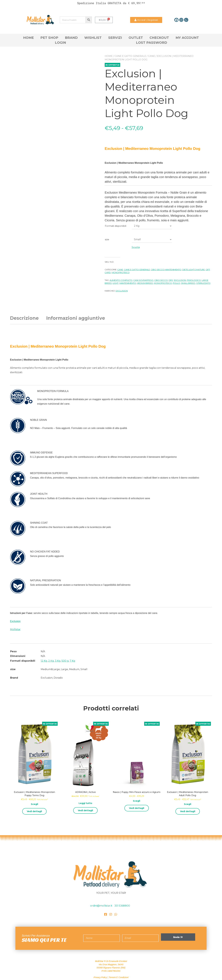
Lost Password (152, 43)
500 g (65, 661)
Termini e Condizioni (119, 977)
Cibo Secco (161, 280)
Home (28, 38)
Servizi (115, 38)
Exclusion (180, 280)
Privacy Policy (100, 977)
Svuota (136, 247)
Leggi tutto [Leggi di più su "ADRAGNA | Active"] (85, 803)
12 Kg (44, 661)
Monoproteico (121, 272)
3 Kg (58, 661)
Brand (71, 38)
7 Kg (72, 661)
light (116, 283)
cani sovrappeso (143, 280)
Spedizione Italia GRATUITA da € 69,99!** (111, 3)
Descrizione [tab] (24, 318)
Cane (151, 56)
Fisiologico (194, 280)
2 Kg (51, 661)
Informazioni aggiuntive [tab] (76, 318)
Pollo (176, 283)
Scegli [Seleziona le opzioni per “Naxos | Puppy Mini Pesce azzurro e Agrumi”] (137, 801)
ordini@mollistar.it (102, 906)
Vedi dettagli (34, 811)
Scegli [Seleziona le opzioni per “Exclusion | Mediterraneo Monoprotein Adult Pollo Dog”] (188, 804)
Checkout (159, 38)
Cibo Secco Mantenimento (166, 270)
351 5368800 (122, 906)
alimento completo (121, 280)
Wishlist (93, 38)
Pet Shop (49, 38)
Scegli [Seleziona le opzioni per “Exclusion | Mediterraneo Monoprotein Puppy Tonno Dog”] (34, 804)
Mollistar (15, 629)
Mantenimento (128, 283)
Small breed (188, 283)
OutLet (136, 38)
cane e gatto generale (130, 56)
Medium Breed (145, 283)
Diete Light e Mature (193, 270)
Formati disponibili (116, 226)
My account (187, 38)
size (107, 239)
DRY (171, 280)
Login (60, 43)
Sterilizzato (203, 283)
